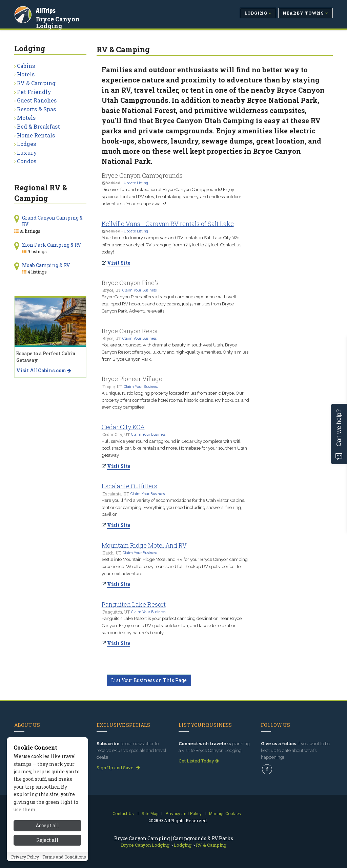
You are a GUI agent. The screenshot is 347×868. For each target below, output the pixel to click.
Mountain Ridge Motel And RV (144, 545)
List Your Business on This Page (149, 680)
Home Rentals (36, 135)
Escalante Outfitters (129, 486)
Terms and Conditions (64, 863)
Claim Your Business (139, 290)
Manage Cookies (225, 813)
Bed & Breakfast (38, 126)
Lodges (26, 144)
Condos (27, 161)
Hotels (26, 74)
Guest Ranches (37, 100)
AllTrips (46, 10)
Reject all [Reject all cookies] (47, 846)
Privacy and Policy (183, 813)
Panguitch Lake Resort (134, 604)
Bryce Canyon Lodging (58, 22)
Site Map (150, 813)
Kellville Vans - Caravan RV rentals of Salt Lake (168, 224)
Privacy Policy (25, 863)
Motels (26, 118)
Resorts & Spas (36, 109)
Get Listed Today (199, 761)
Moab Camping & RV (46, 265)
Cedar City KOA (123, 427)
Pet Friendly (34, 92)
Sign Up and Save (118, 768)
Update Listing (136, 183)
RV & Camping (36, 83)
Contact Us (123, 813)
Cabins (26, 66)
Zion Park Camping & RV (52, 245)
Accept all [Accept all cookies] (47, 832)
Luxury (27, 153)
